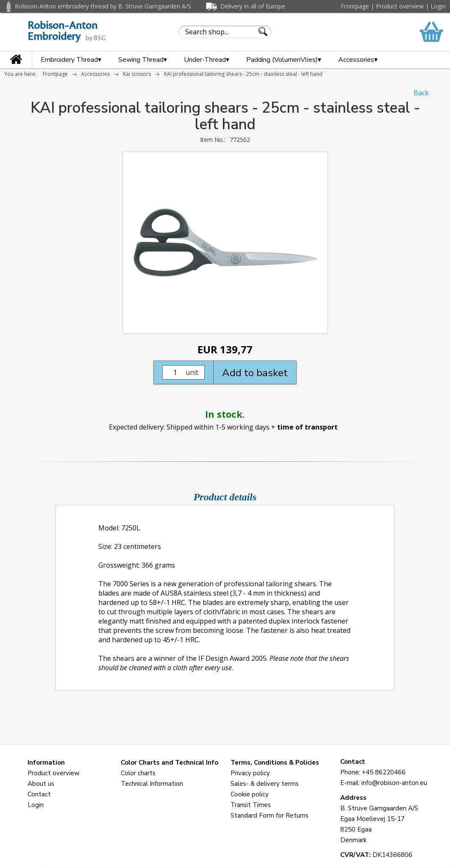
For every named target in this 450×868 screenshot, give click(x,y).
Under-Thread (207, 60)
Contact (39, 794)
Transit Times (251, 805)
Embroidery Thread (71, 60)
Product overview (400, 6)
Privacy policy (250, 773)
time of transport (307, 427)
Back (421, 93)
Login (438, 6)
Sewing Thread (143, 60)
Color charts (138, 773)
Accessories (358, 60)
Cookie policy (250, 794)
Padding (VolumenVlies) (284, 60)
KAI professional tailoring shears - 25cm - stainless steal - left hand (243, 74)
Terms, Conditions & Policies (275, 763)
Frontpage (355, 6)
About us (41, 784)
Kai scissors (137, 74)
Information (46, 763)
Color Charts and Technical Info (169, 763)
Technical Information (152, 784)
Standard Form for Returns (269, 815)
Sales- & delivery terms (265, 784)
